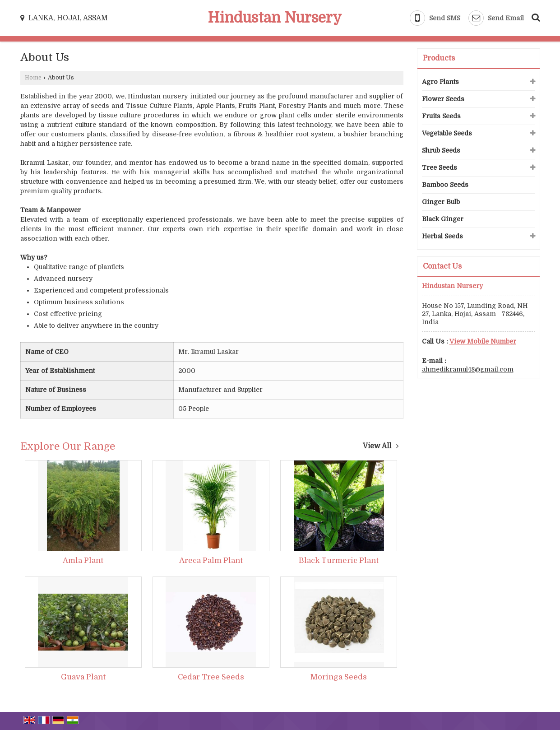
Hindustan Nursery (275, 18)
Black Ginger (443, 219)
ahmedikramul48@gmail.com (468, 369)
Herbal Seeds (442, 236)
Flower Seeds (443, 99)
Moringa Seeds (339, 677)
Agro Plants (440, 82)
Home (33, 78)
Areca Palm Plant (211, 560)
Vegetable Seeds (447, 133)
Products (439, 58)
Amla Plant (83, 560)
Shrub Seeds (441, 150)
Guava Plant (83, 677)
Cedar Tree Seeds (211, 677)
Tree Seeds (440, 167)
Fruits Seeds (441, 116)
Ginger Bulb (441, 202)
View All (381, 446)
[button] (483, 341)
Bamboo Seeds (445, 185)
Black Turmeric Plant (339, 560)
